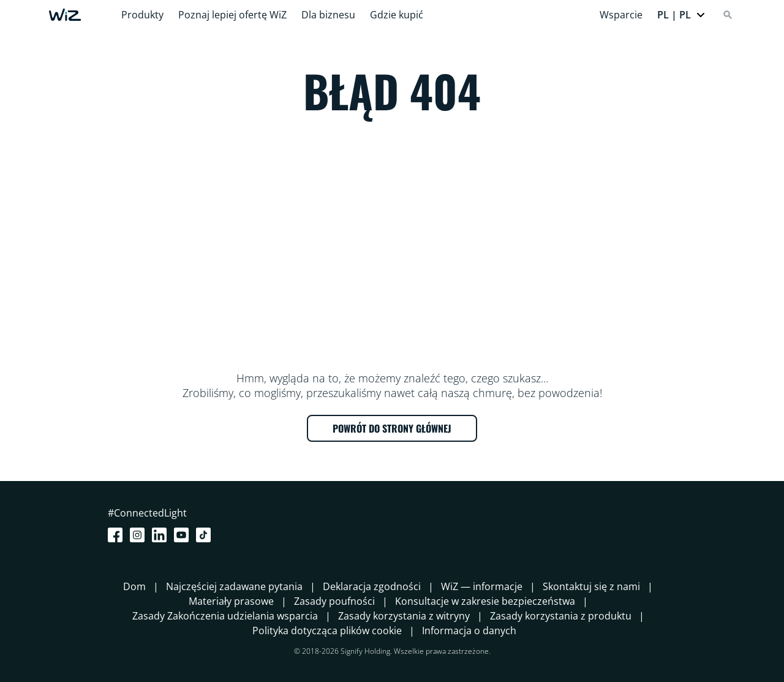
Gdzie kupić (397, 15)
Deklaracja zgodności (372, 586)
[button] (681, 15)
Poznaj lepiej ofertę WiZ (232, 15)
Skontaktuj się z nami (591, 586)
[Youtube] (184, 535)
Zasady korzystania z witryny (404, 616)
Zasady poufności (334, 601)
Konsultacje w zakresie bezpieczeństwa (485, 601)
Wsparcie (621, 15)
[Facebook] (118, 535)
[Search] (728, 15)
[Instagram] (140, 535)
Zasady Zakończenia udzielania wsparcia (225, 616)
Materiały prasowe (231, 601)
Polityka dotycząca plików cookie (327, 631)
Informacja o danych (469, 631)
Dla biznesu (328, 15)
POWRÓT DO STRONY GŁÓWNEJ (392, 428)
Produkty (142, 15)
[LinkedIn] (162, 535)
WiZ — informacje (482, 586)
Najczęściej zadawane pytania (234, 586)
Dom (134, 586)
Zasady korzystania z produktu (561, 616)
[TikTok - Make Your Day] (206, 535)
